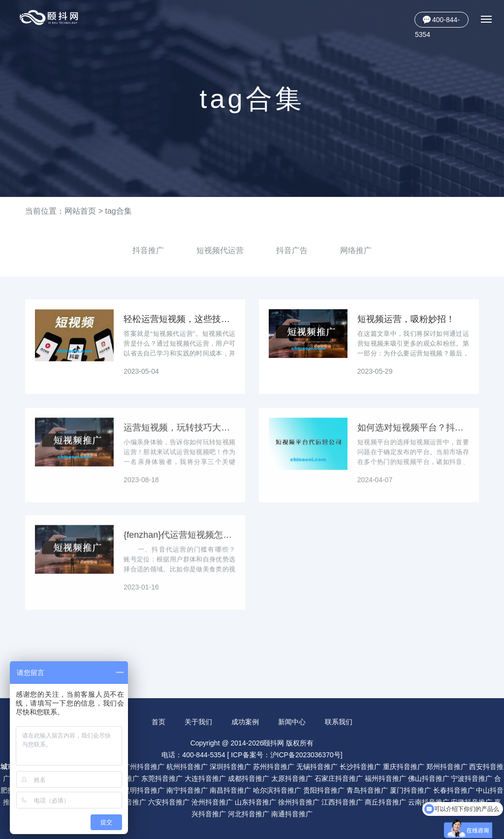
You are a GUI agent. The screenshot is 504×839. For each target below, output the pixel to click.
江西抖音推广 (342, 802)
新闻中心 (292, 722)
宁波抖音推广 (472, 778)
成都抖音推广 (249, 778)
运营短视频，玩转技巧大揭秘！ (179, 436)
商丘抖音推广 (385, 802)
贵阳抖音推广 (324, 790)
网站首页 (80, 211)
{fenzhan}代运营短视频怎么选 (179, 543)
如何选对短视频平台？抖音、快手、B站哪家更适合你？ (413, 436)
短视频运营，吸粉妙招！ (406, 319)
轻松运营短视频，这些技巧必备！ (179, 319)
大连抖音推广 (205, 778)
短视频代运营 (220, 250)
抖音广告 (292, 250)
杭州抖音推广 (187, 766)
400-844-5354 (437, 22)
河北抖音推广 (249, 813)
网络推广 (356, 250)
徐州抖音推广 (299, 802)
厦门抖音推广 (410, 790)
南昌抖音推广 (230, 790)
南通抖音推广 (292, 813)
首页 (158, 722)
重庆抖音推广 (404, 766)
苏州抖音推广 (274, 766)
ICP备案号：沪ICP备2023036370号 (286, 754)
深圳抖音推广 (230, 766)
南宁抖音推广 (187, 790)
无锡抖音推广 (317, 766)
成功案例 (245, 722)
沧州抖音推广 (212, 802)
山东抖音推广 (255, 802)
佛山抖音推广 (429, 778)
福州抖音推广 (385, 778)
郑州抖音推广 (447, 766)
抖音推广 (148, 250)
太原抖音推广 (292, 778)
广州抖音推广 (144, 766)
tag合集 (118, 211)
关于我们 (198, 722)
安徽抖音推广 (472, 802)
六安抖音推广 (169, 802)
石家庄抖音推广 (339, 778)
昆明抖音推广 (144, 790)
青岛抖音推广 (367, 790)
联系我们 (339, 722)
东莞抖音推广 (162, 778)
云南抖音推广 (429, 802)
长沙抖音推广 (360, 766)
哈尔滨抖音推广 (277, 790)
